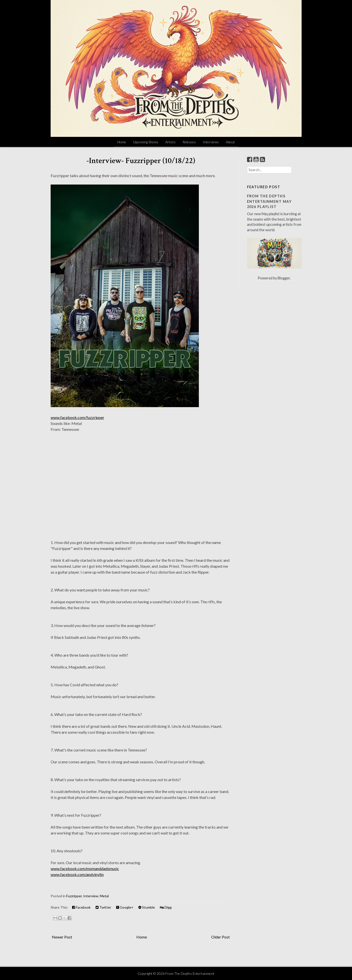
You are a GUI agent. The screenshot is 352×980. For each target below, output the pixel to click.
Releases (189, 142)
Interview (91, 896)
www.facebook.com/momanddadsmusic (85, 868)
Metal (104, 896)
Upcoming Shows (146, 142)
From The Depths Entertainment (190, 973)
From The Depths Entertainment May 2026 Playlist (269, 201)
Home (122, 142)
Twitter (103, 907)
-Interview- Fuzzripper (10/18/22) (141, 161)
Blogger (284, 278)
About (230, 142)
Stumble (147, 907)
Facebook (81, 907)
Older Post (220, 937)
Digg (166, 907)
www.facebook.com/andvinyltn (77, 874)
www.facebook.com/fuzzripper (77, 417)
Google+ (125, 907)
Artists (170, 142)
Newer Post (62, 937)
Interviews (211, 142)
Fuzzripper (74, 896)
